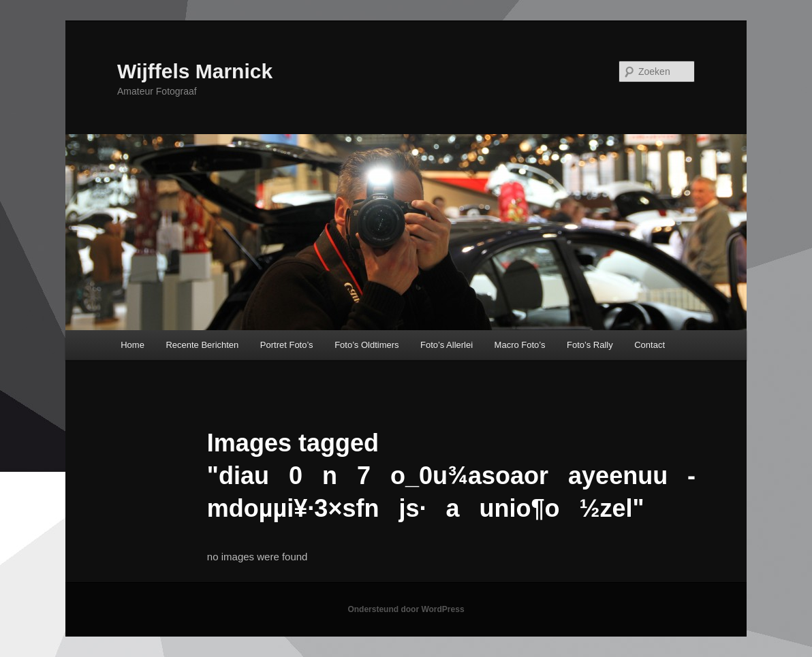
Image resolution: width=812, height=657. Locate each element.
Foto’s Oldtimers (366, 345)
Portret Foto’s (287, 345)
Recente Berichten (202, 345)
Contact (650, 345)
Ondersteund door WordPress (406, 609)
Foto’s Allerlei (447, 345)
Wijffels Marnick (195, 71)
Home (132, 345)
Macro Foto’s (520, 345)
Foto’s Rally (590, 345)
